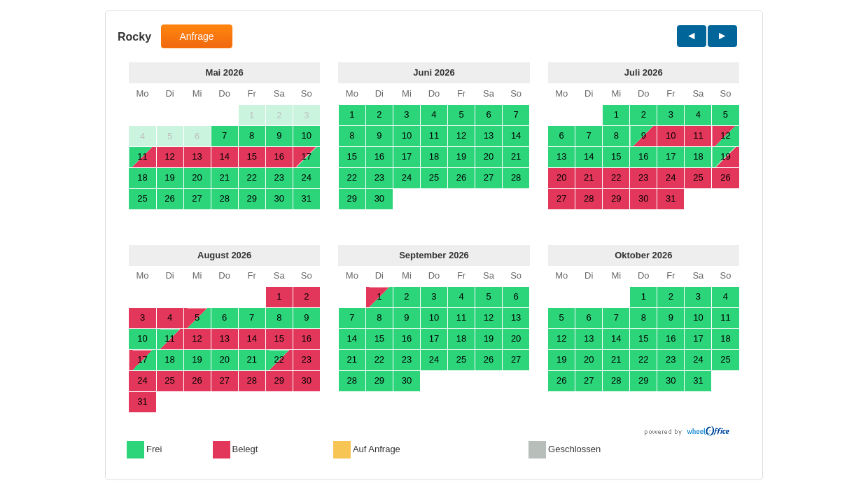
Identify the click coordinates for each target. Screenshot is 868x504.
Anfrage (196, 36)
